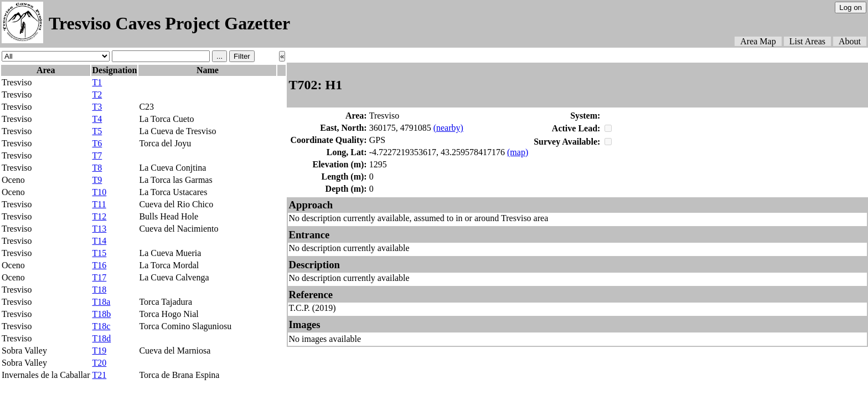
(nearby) (448, 128)
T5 (97, 131)
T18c (101, 326)
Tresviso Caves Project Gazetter (169, 23)
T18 (99, 290)
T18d (101, 338)
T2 (97, 94)
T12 (99, 216)
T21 (99, 375)
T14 (99, 241)
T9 (97, 180)
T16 (99, 265)
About (850, 41)
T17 (99, 277)
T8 (97, 168)
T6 (97, 143)
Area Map (758, 41)
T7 (97, 155)
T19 (99, 351)
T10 (99, 192)
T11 (99, 204)
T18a (101, 302)
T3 (97, 107)
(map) (518, 152)
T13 (99, 229)
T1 (97, 82)
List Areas (807, 41)
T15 (99, 253)
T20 (99, 363)
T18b (101, 314)
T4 (97, 119)
